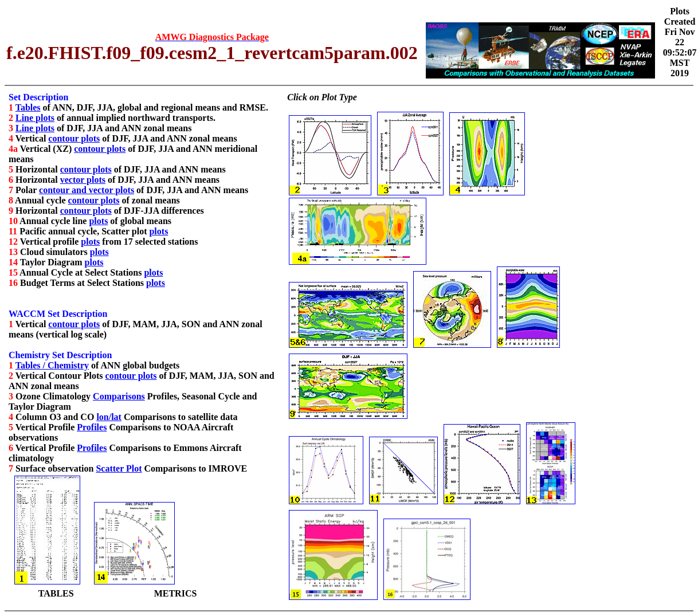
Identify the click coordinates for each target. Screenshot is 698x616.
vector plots (83, 180)
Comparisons (119, 396)
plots (98, 221)
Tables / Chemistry (52, 365)
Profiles (92, 427)
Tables (28, 107)
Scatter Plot (119, 468)
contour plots (74, 138)
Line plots (35, 118)
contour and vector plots (87, 190)
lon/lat (109, 417)
